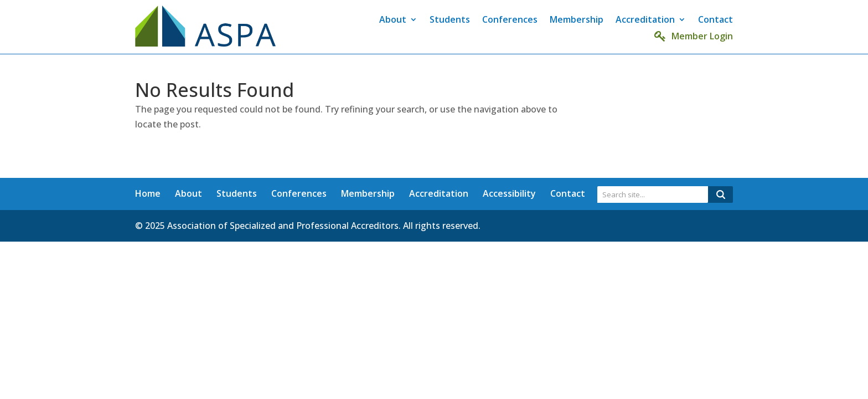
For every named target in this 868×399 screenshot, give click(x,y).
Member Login (694, 36)
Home (148, 193)
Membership (577, 21)
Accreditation (645, 21)
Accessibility (509, 193)
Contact (715, 21)
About (393, 21)
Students (450, 21)
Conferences (510, 21)
